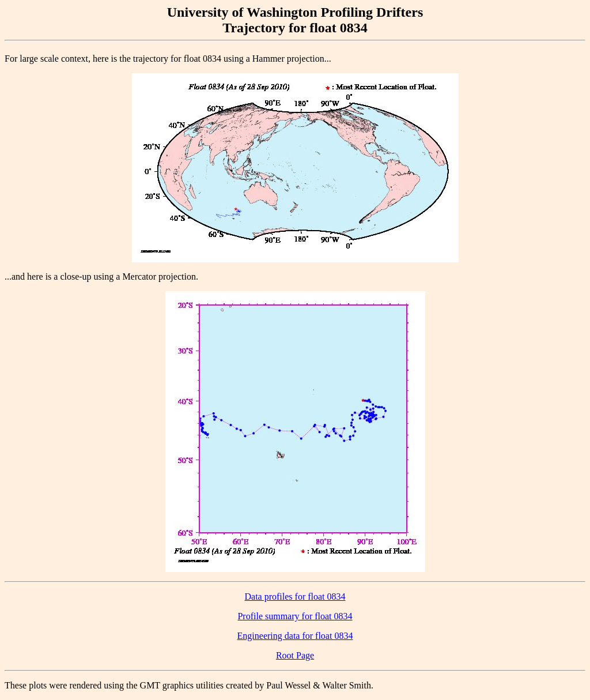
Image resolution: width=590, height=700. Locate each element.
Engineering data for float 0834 (295, 636)
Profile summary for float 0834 (295, 616)
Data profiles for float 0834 (295, 596)
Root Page (295, 655)
